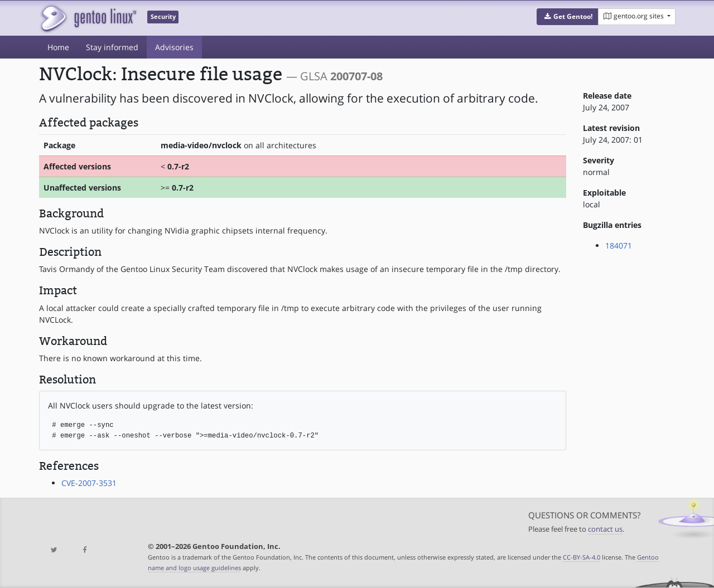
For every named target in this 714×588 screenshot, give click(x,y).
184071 (619, 246)
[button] (568, 17)
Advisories (174, 47)
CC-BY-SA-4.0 (582, 557)
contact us (605, 529)
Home (58, 47)
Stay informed (112, 47)
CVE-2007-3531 (89, 483)
